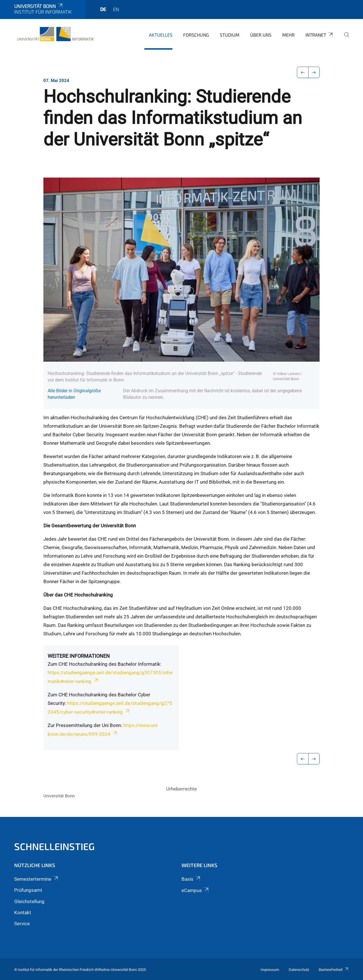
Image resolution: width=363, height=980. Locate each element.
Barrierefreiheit (334, 970)
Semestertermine (37, 879)
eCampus (196, 890)
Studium (230, 35)
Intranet (319, 35)
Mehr (288, 35)
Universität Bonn (39, 6)
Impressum (270, 970)
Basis (191, 879)
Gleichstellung (29, 901)
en (116, 9)
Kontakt (23, 912)
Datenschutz (299, 970)
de (103, 9)
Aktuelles (161, 35)
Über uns (261, 35)
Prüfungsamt (28, 890)
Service (22, 924)
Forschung (196, 35)
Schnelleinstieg (54, 846)
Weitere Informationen (79, 656)
